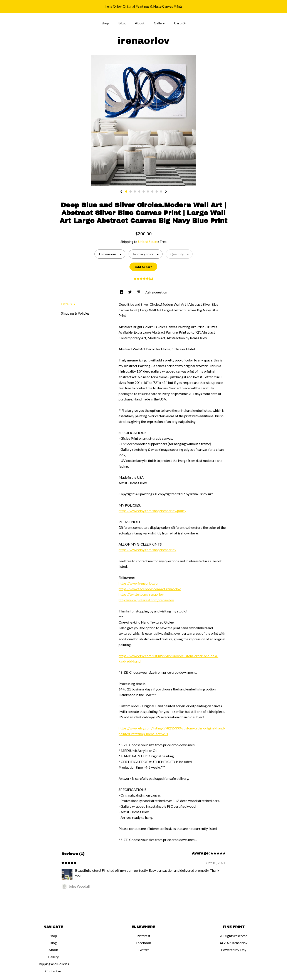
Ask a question (156, 292)
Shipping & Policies (75, 313)
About (140, 23)
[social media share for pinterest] (139, 292)
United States (148, 242)
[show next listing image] (166, 192)
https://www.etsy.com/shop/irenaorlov (147, 550)
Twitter (143, 950)
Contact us (53, 971)
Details (68, 304)
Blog (122, 23)
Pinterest (143, 936)
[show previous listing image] (121, 192)
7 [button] (152, 192)
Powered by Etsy (234, 950)
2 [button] (131, 192)
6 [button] (148, 192)
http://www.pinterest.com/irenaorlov (146, 600)
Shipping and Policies (53, 964)
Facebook (143, 943)
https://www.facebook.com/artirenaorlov (150, 589)
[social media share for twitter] (130, 292)
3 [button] (135, 192)
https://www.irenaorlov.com (139, 583)
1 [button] (126, 192)
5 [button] (144, 192)
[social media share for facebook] (122, 292)
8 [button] (157, 192)
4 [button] (139, 192)
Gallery (159, 23)
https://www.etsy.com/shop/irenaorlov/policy (152, 511)
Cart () (180, 23)
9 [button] (161, 192)
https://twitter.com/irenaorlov (141, 594)
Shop (105, 23)
